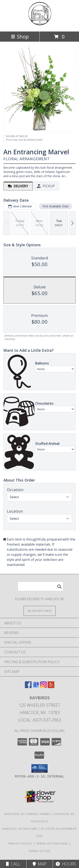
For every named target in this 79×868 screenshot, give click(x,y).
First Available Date (56, 206)
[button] (39, 768)
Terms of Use (40, 851)
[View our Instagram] (43, 687)
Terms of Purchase (52, 843)
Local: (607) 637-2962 (40, 720)
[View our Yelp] (51, 687)
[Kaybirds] (39, 25)
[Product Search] (40, 586)
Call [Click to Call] (13, 864)
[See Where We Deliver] (40, 611)
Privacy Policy (21, 843)
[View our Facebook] (28, 687)
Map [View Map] (40, 864)
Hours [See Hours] (66, 864)
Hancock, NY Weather (20, 829)
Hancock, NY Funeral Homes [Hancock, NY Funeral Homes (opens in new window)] (28, 814)
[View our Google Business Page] (36, 687)
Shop (20, 36)
